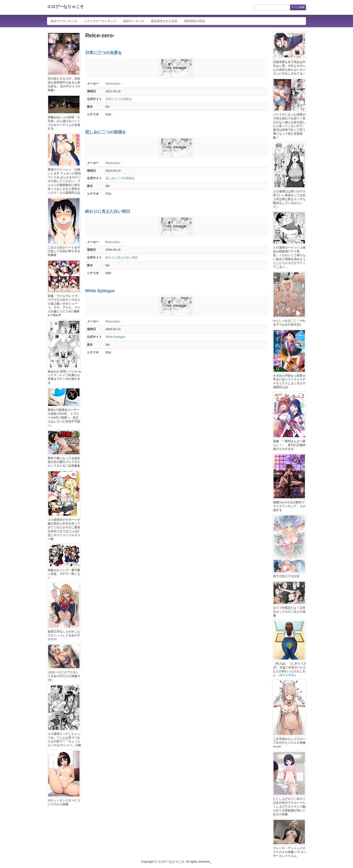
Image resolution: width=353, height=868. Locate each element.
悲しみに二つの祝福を (106, 132)
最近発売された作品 (164, 21)
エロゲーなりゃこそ (65, 7)
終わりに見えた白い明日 (108, 211)
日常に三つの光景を (104, 53)
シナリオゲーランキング (100, 21)
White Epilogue (100, 291)
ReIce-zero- (113, 84)
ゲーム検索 (298, 7)
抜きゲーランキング (64, 21)
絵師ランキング (134, 21)
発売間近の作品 (195, 21)
